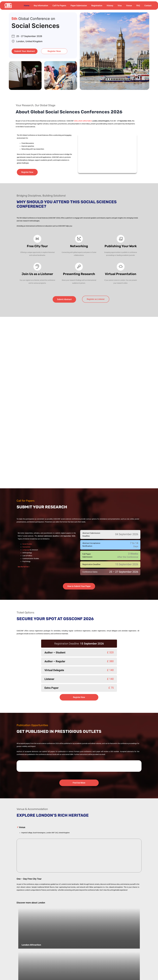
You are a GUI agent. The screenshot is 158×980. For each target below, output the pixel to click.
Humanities (26, 519)
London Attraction (32, 912)
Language (26, 522)
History (110, 6)
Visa (120, 6)
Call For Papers (59, 6)
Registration (97, 6)
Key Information (41, 6)
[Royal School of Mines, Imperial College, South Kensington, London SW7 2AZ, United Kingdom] (79, 828)
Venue (129, 6)
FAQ (138, 6)
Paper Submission (79, 6)
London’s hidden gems (34, 951)
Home (27, 6)
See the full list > (24, 539)
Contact (148, 6)
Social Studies (27, 516)
